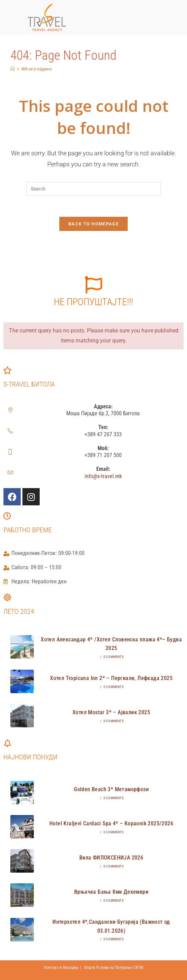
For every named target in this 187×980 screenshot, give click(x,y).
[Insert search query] (93, 189)
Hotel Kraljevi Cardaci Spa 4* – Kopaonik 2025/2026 (111, 823)
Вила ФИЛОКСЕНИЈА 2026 (111, 858)
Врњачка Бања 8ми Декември (111, 892)
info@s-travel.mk (103, 476)
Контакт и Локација (61, 968)
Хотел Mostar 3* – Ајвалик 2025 (111, 712)
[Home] (13, 69)
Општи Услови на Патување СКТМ (114, 968)
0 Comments (114, 657)
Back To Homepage (93, 224)
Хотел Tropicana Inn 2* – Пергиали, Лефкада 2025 (111, 678)
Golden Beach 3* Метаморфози (111, 789)
